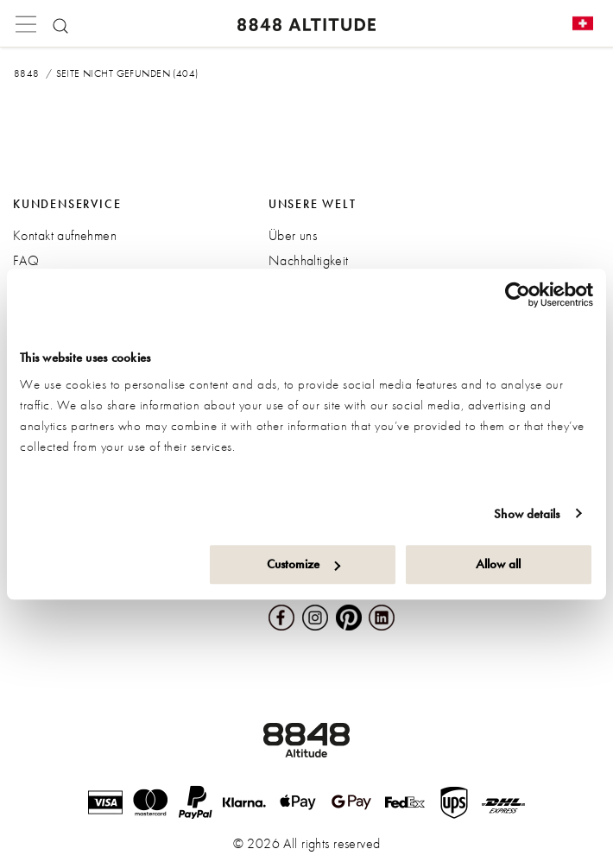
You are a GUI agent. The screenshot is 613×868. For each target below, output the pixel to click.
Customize (303, 564)
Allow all (498, 564)
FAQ (26, 260)
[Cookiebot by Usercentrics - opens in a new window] (518, 295)
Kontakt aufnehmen (65, 235)
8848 (27, 73)
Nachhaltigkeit (309, 260)
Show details (527, 514)
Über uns (293, 235)
